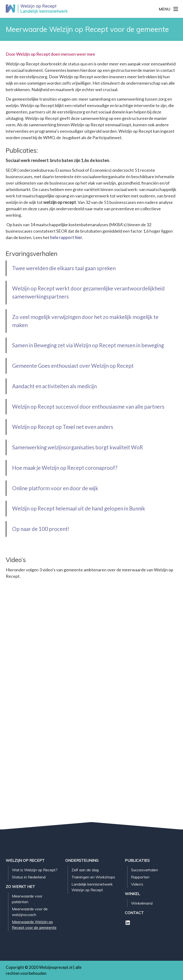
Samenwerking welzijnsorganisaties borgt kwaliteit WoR (78, 447)
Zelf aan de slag (85, 870)
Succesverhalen (145, 870)
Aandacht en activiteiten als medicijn (54, 386)
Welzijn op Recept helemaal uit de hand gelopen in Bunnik (79, 508)
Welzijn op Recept (25, 860)
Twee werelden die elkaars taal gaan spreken (64, 268)
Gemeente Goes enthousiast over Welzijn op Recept (73, 366)
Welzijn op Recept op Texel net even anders (63, 427)
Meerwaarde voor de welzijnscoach (30, 912)
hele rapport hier (66, 237)
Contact (134, 913)
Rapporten (140, 877)
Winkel (132, 894)
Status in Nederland (29, 877)
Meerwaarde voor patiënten (27, 899)
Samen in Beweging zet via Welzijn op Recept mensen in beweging (88, 345)
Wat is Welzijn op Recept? (35, 870)
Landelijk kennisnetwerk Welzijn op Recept (92, 887)
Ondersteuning (82, 860)
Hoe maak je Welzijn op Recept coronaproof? (65, 468)
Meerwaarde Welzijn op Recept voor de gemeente (34, 925)
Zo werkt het (20, 887)
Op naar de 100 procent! (41, 529)
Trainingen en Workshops (93, 877)
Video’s (137, 884)
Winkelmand (142, 903)
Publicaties (137, 860)
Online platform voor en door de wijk (55, 488)
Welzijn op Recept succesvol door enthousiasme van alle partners (88, 407)
